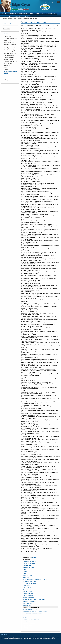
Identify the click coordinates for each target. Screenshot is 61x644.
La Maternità (26, 577)
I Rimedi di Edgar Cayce (36, 13)
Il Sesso (25, 573)
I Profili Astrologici (8, 63)
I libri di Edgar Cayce (50, 13)
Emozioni (20, 19)
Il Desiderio (26, 571)
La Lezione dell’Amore (28, 567)
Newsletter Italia (24, 13)
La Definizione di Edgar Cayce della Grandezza (35, 611)
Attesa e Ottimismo (28, 629)
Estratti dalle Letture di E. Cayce (9, 19)
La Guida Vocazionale (28, 597)
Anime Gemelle (27, 605)
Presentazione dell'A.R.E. (10, 38)
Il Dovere (25, 615)
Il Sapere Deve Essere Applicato (31, 619)
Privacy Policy (4, 635)
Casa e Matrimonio (28, 603)
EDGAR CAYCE (13, 13)
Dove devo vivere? (27, 591)
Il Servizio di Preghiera (7, 16)
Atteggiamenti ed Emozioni (30, 561)
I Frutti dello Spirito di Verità (30, 609)
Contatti (26, 16)
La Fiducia (25, 627)
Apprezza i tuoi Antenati (29, 623)
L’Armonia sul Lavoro (28, 593)
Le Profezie (7, 65)
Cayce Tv (6, 79)
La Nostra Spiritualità (9, 56)
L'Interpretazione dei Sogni (11, 61)
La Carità (25, 617)
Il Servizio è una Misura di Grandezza (32, 613)
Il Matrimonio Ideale (28, 587)
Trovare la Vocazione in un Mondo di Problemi (34, 599)
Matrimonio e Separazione (29, 601)
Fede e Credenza (27, 625)
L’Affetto (25, 569)
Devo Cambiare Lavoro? (29, 595)
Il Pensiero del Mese (9, 77)
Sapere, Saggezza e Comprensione (32, 621)
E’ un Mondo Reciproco (29, 563)
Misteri (5, 67)
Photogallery (7, 75)
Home (4, 13)
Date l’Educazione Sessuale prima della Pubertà (35, 579)
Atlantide (18, 16)
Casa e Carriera (27, 589)
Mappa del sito (21, 641)
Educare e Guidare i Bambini (30, 581)
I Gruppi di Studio (8, 59)
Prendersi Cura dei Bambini (30, 583)
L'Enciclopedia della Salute (11, 48)
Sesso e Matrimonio (28, 575)
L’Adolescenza (26, 585)
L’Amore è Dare (27, 565)
